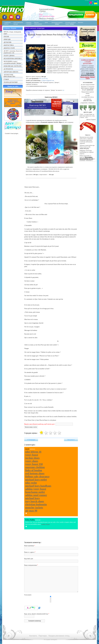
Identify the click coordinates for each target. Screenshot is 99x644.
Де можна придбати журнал (71, 23)
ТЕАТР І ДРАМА (9, 56)
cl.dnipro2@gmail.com (48, 80)
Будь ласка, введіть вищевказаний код (36, 614)
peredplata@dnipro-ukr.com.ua (50, 171)
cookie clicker (46, 524)
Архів (46, 22)
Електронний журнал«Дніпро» (47, 10)
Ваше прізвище (29, 546)
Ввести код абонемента (47, 18)
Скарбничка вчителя (7, 23)
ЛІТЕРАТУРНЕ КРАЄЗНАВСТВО (9, 76)
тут (63, 90)
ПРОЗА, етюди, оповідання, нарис (12, 33)
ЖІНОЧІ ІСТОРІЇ (9, 48)
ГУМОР (6, 79)
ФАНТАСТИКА (9, 45)
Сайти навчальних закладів (18, 23)
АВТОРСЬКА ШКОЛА (11, 72)
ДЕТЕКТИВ (7, 42)
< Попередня (31, 440)
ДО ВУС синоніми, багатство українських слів (13, 52)
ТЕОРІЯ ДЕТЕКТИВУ (11, 82)
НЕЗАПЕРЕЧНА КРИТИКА (13, 58)
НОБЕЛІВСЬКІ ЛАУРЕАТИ (12, 66)
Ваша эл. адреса (29, 552)
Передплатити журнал (81, 15)
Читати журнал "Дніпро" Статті (88, 78)
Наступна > (71, 440)
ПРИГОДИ (7, 39)
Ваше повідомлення (31, 565)
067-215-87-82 (43, 78)
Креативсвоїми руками (38, 23)
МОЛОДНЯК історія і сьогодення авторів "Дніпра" (13, 62)
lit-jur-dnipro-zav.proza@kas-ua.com (88, 74)
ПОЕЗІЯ (6, 36)
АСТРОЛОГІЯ (8, 69)
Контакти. (33, 636)
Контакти (79, 23)
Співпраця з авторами (29, 23)
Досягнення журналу (57, 23)
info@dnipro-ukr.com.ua (33, 171)
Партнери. (43, 636)
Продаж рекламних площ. (59, 636)
